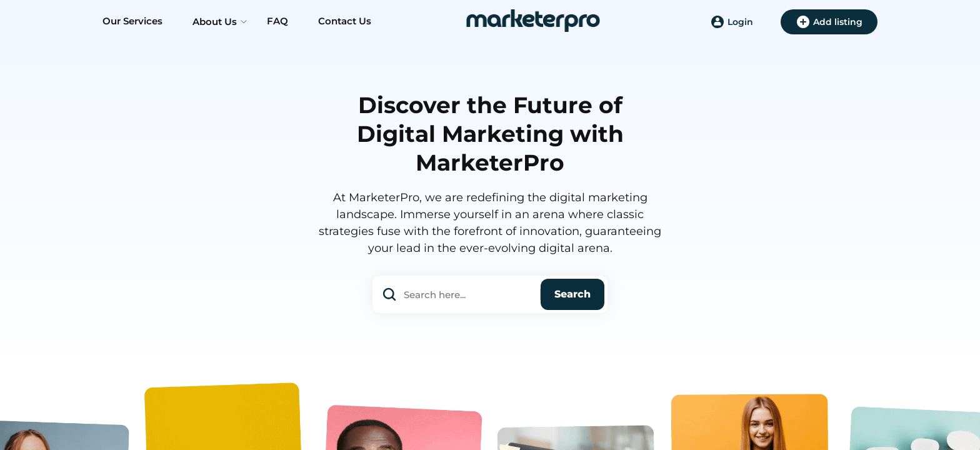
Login (732, 22)
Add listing (829, 22)
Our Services (132, 21)
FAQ (277, 21)
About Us (215, 22)
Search (572, 294)
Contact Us (345, 21)
